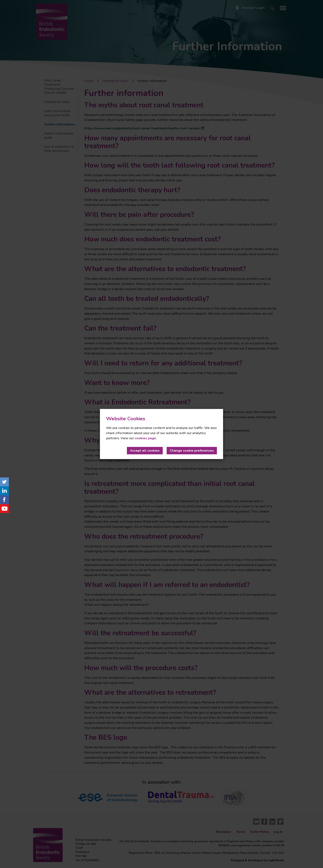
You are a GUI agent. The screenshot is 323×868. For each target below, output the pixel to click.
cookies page (145, 438)
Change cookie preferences (192, 451)
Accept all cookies (145, 451)
